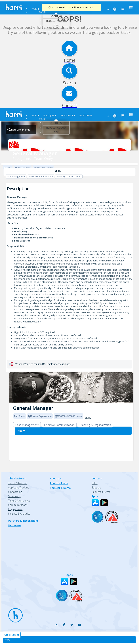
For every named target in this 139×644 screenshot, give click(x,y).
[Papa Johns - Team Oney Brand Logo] (69, 145)
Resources (68, 115)
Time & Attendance (19, 501)
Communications (18, 505)
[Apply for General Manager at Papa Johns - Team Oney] (69, 640)
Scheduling (15, 496)
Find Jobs (50, 115)
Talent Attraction (18, 483)
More (43, 12)
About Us (56, 16)
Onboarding (15, 492)
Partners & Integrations (23, 521)
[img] (71, 388)
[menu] (130, 8)
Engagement (15, 509)
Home (35, 9)
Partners (86, 115)
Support (96, 487)
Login (56, 25)
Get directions (12, 635)
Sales (94, 483)
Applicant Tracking (19, 487)
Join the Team (59, 483)
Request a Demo (56, 21)
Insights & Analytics (19, 514)
